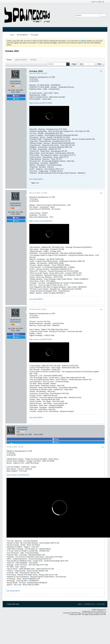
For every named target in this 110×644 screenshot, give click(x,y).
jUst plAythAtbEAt (36, 179)
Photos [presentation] (33, 60)
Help (80, 604)
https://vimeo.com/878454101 (18, 475)
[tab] (9, 60)
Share (16, 96)
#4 (103, 447)
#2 (101, 193)
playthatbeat (15, 81)
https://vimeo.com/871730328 (41, 103)
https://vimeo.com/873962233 (41, 221)
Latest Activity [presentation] (21, 60)
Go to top (101, 604)
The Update (34, 35)
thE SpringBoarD (22, 35)
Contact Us (89, 604)
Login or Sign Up (98, 2)
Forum (12, 35)
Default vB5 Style (14, 604)
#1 (101, 71)
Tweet (16, 99)
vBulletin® (94, 611)
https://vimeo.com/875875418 (41, 339)
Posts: (13, 92)
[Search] (88, 15)
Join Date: (12, 90)
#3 (101, 310)
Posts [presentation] (9, 60)
